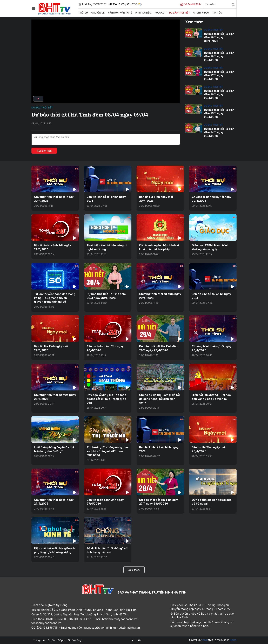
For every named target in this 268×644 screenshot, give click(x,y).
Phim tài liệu (143, 13)
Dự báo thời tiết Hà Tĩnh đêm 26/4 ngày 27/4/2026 (219, 94)
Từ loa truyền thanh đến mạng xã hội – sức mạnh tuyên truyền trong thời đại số (55, 298)
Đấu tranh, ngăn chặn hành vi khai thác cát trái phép (159, 247)
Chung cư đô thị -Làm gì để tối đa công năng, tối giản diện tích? (159, 399)
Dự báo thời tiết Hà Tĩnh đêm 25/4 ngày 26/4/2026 (219, 113)
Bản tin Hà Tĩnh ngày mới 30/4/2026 (156, 199)
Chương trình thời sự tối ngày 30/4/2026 (54, 199)
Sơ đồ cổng (75, 640)
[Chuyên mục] (33, 9)
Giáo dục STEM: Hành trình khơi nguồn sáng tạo (210, 247)
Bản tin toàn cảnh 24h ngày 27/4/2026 (105, 502)
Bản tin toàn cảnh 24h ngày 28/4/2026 (105, 348)
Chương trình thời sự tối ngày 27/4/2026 (54, 502)
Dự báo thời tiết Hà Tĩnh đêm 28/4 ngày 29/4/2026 (219, 56)
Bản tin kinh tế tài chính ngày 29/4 (211, 296)
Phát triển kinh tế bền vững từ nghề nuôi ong (107, 247)
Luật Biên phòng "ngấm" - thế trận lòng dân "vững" (54, 449)
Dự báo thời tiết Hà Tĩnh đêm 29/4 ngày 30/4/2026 (219, 37)
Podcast (160, 13)
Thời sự (83, 13)
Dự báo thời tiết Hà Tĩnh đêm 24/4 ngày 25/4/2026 (219, 132)
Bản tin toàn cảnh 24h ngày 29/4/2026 (53, 247)
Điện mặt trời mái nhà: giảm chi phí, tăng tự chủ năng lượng (55, 550)
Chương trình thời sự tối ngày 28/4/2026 (212, 348)
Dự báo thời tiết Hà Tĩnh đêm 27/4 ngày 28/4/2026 (219, 75)
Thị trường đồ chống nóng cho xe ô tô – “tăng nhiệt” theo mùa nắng (107, 451)
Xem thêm (134, 570)
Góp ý (61, 640)
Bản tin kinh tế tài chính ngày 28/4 (159, 449)
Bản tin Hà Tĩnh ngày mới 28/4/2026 (209, 449)
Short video (201, 13)
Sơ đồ (51, 640)
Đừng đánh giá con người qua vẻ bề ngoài (212, 502)
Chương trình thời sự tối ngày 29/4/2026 (212, 199)
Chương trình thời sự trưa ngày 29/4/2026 (160, 296)
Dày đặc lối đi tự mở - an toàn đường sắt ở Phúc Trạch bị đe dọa (106, 399)
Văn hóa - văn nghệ (120, 13)
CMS (208, 640)
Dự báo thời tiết (180, 13)
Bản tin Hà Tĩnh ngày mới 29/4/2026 (51, 348)
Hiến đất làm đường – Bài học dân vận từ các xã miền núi (211, 397)
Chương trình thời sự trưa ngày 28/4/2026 (55, 397)
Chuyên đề (98, 13)
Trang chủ (39, 640)
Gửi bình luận (44, 151)
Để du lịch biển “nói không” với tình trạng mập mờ (107, 550)
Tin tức (217, 13)
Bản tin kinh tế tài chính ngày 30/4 (106, 199)
